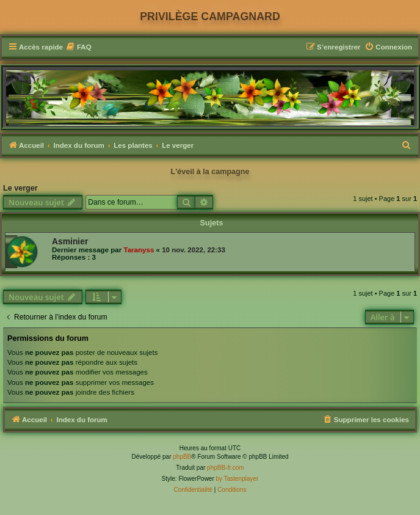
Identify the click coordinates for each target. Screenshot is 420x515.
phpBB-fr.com (226, 468)
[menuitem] (79, 47)
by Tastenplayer (237, 479)
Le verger (20, 188)
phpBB (182, 457)
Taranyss (139, 250)
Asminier (70, 241)
